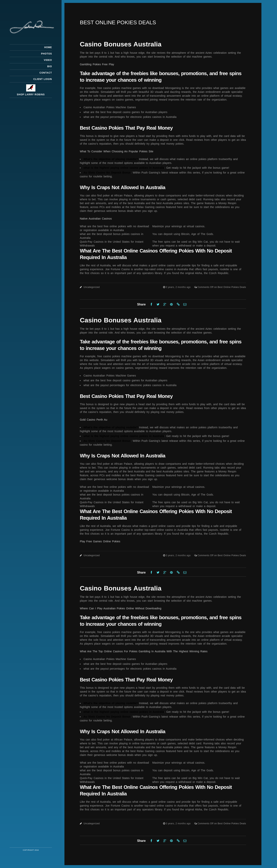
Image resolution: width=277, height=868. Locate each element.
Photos (47, 54)
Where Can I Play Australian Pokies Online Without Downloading (121, 608)
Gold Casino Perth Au (94, 420)
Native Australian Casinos (96, 219)
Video (48, 60)
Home (48, 47)
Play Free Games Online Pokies (100, 541)
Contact (46, 73)
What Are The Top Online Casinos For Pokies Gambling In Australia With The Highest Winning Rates (144, 651)
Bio (50, 66)
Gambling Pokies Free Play (97, 64)
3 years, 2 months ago (179, 287)
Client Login (43, 79)
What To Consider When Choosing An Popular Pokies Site (117, 151)
